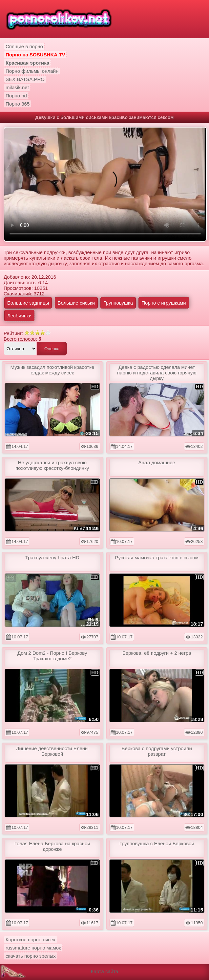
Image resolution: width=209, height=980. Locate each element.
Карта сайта (105, 971)
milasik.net (17, 87)
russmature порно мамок (33, 948)
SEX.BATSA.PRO (25, 79)
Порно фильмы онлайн (32, 71)
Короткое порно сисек (31, 940)
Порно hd (16, 96)
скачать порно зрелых (31, 956)
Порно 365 (18, 104)
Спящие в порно (24, 46)
